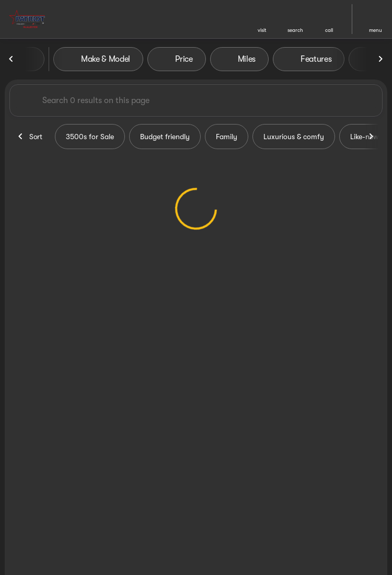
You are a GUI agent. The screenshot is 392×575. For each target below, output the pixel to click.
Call (329, 30)
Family (227, 137)
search (295, 30)
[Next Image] (381, 59)
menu (376, 30)
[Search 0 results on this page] (196, 100)
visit (262, 30)
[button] (262, 19)
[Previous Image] (11, 59)
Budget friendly (165, 137)
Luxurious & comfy (294, 137)
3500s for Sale (90, 137)
